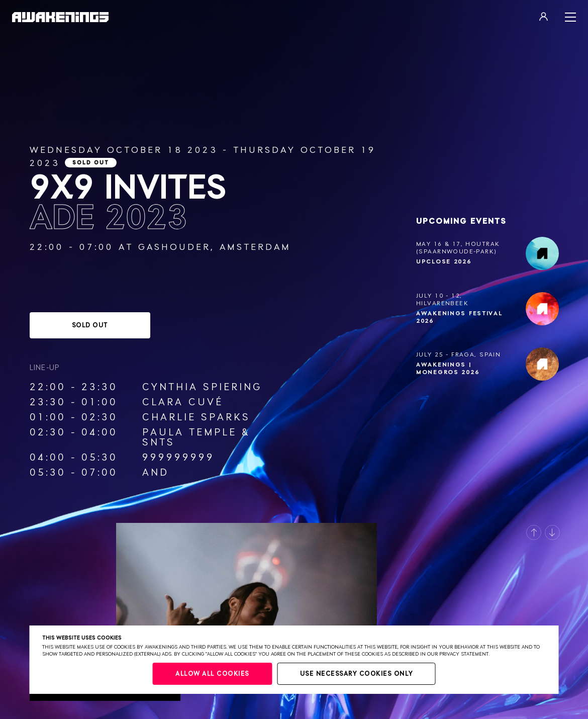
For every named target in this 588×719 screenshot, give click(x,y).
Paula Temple (189, 432)
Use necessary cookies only (357, 674)
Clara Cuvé (183, 402)
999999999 (178, 458)
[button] (534, 532)
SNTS (159, 442)
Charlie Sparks (196, 417)
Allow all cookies (212, 674)
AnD (156, 473)
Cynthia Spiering (202, 387)
